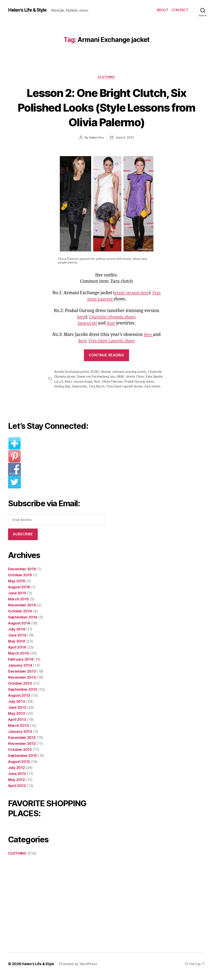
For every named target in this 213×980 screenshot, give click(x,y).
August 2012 (19, 766)
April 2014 (17, 652)
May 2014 (17, 646)
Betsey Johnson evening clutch (125, 372)
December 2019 (22, 574)
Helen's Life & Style (29, 10)
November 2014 (22, 610)
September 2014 (23, 622)
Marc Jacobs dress (90, 381)
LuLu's (70, 381)
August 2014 (19, 628)
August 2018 (19, 592)
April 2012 (17, 790)
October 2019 (20, 580)
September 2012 (22, 760)
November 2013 (22, 682)
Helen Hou (96, 138)
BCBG (96, 372)
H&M (122, 377)
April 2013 (17, 724)
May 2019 (17, 586)
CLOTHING (106, 77)
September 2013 (23, 694)
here (80, 317)
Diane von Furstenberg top (97, 377)
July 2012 (16, 772)
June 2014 (17, 640)
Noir (111, 323)
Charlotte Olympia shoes (112, 317)
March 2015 (18, 604)
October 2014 (20, 616)
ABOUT (162, 10)
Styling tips (72, 386)
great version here (131, 293)
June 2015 (17, 598)
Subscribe (23, 539)
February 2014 (21, 664)
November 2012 (22, 748)
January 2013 (20, 736)
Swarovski (87, 323)
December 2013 (22, 676)
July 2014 (17, 634)
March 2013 (18, 730)
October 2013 (20, 688)
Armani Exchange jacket (72, 372)
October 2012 (20, 754)
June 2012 (17, 778)
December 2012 (22, 742)
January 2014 (20, 670)
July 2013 (17, 706)
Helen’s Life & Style (38, 969)
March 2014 (18, 658)
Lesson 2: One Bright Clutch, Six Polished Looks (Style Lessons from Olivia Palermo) (106, 107)
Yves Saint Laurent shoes (112, 341)
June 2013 (17, 712)
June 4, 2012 (125, 138)
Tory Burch (107, 386)
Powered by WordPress (79, 969)
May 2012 (16, 784)
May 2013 (17, 718)
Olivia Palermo (124, 381)
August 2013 (19, 700)
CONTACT (180, 10)
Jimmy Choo (136, 377)
